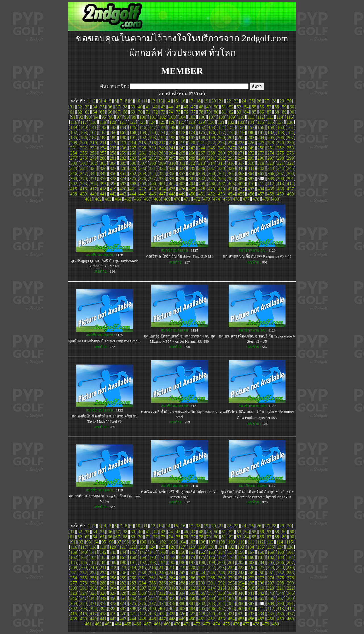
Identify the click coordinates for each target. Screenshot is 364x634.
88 (277, 112)
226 (251, 143)
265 (182, 153)
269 (222, 153)
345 (290, 168)
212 (113, 143)
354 (152, 173)
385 (231, 179)
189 (113, 138)
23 (236, 101)
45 (178, 107)
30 (289, 101)
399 (143, 184)
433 (251, 189)
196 (182, 138)
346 (74, 173)
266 (192, 153)
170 (152, 132)
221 (202, 143)
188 (103, 138)
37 (117, 107)
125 (162, 122)
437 (290, 189)
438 (74, 194)
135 (260, 122)
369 (74, 179)
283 (133, 158)
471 (187, 199)
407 (222, 184)
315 (221, 163)
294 (241, 158)
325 (93, 168)
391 (290, 179)
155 (231, 127)
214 (133, 143)
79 (208, 112)
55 (254, 107)
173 (182, 132)
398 (133, 184)
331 (152, 168)
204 (261, 138)
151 (192, 127)
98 (127, 117)
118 (93, 122)
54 (247, 107)
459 (281, 194)
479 (266, 199)
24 (244, 101)
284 (142, 158)
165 (103, 132)
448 (172, 194)
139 (74, 127)
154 (222, 127)
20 (214, 101)
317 (241, 163)
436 (281, 189)
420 (123, 189)
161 (290, 127)
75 (178, 112)
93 (89, 117)
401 (162, 184)
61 (72, 112)
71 (148, 112)
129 (201, 122)
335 (192, 168)
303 (103, 163)
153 (212, 127)
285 (152, 158)
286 (162, 158)
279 (93, 158)
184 (290, 132)
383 (212, 179)
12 (153, 101)
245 (212, 148)
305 (123, 163)
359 (202, 173)
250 (261, 148)
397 (123, 184)
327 (113, 168)
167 (123, 132)
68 (125, 112)
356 (172, 173)
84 (247, 112)
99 (134, 117)
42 (156, 107)
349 (103, 173)
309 (162, 163)
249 (251, 148)
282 (123, 158)
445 (142, 194)
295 (251, 158)
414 (290, 184)
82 (231, 112)
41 (148, 107)
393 (84, 184)
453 (222, 194)
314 (212, 163)
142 (103, 127)
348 (93, 173)
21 (221, 101)
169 (142, 132)
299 (290, 158)
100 (143, 117)
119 (103, 122)
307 (143, 163)
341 (251, 168)
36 (110, 107)
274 (271, 153)
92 (81, 117)
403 (182, 184)
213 (123, 143)
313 (202, 163)
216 (152, 143)
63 (87, 112)
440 (93, 194)
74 (171, 112)
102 (162, 117)
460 (290, 194)
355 (162, 173)
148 (162, 127)
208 (74, 143)
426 (182, 189)
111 (251, 117)
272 (251, 153)
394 (93, 184)
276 (290, 153)
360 (212, 173)
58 (277, 107)
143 (113, 127)
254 (74, 153)
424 (162, 189)
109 (231, 117)
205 (271, 138)
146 (142, 127)
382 (202, 179)
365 (261, 173)
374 (123, 179)
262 (152, 153)
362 (231, 173)
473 (207, 199)
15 (176, 101)
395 (103, 184)
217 (162, 143)
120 (113, 122)
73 (163, 112)
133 (241, 122)
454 (231, 194)
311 (182, 163)
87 (269, 112)
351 (123, 173)
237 (133, 148)
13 (160, 101)
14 (168, 101)
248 (241, 148)
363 (241, 173)
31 (72, 107)
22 (229, 101)
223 (221, 143)
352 (133, 173)
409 (241, 184)
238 (142, 148)
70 (140, 112)
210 (93, 143)
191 (133, 138)
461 (88, 199)
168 (133, 132)
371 (93, 179)
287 (172, 158)
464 (118, 199)
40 (140, 107)
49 (208, 107)
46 (186, 107)
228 (271, 143)
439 (83, 194)
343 (271, 168)
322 (290, 163)
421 (133, 189)
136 (270, 122)
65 (102, 112)
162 (74, 132)
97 (119, 117)
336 (202, 168)
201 (231, 138)
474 (216, 199)
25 (251, 101)
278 (83, 158)
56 (262, 107)
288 (182, 158)
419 (113, 189)
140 (83, 127)
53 (239, 107)
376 (142, 179)
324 (83, 168)
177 (222, 132)
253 (290, 148)
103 (172, 117)
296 (261, 158)
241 (172, 148)
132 (231, 122)
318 (251, 163)
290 (202, 158)
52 (231, 107)
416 (83, 189)
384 (222, 179)
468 (157, 199)
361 (222, 173)
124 (152, 122)
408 (231, 184)
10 (138, 101)
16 (183, 101)
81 (224, 112)
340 (241, 168)
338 (222, 168)
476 (236, 199)
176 (212, 132)
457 (261, 194)
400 (152, 184)
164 (93, 132)
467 (148, 199)
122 (133, 122)
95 (104, 117)
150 (182, 127)
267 (202, 153)
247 (231, 148)
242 (182, 148)
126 (172, 122)
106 (202, 117)
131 (221, 122)
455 (241, 194)
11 (145, 101)
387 (251, 179)
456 (251, 194)
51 (224, 107)
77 (193, 112)
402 (172, 184)
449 (182, 194)
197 (192, 138)
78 (201, 112)
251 (271, 148)
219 (182, 143)
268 (212, 153)
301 (84, 163)
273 (261, 153)
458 (271, 194)
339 (231, 168)
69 (133, 112)
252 (281, 148)
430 (222, 189)
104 (182, 117)
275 (281, 153)
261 (142, 153)
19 (206, 101)
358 (192, 173)
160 (281, 127)
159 (271, 127)
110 (241, 117)
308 (152, 163)
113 (270, 117)
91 (73, 117)
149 (172, 127)
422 (142, 189)
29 (282, 101)
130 (211, 122)
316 (231, 163)
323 (74, 168)
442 (113, 194)
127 (182, 122)
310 (172, 163)
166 (113, 132)
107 (212, 117)
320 (271, 163)
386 (241, 179)
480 (276, 199)
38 (125, 107)
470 (177, 199)
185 (74, 138)
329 (133, 168)
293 (231, 158)
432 (241, 189)
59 (284, 107)
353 (142, 173)
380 (182, 179)
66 (110, 112)
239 (152, 148)
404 (192, 184)
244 (202, 148)
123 (142, 122)
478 (256, 199)
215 (142, 143)
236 (123, 148)
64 (95, 112)
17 (191, 101)
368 (290, 173)
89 (284, 112)
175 (202, 132)
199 (212, 138)
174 (192, 132)
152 (202, 127)
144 (123, 127)
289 (192, 158)
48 (201, 107)
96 (111, 117)
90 (292, 112)
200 (222, 138)
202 (241, 138)
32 (80, 107)
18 (198, 101)
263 (162, 153)
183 (281, 132)
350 (113, 173)
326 (103, 168)
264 (172, 153)
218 (172, 143)
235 (113, 148)
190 (123, 138)
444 (133, 194)
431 (231, 189)
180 (251, 132)
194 (162, 138)
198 (202, 138)
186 (83, 138)
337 (212, 168)
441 (103, 194)
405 (202, 184)
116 (74, 122)
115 (289, 117)
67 (117, 112)
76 (186, 112)
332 (162, 168)
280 (103, 158)
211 (103, 143)
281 (113, 158)
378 (162, 179)
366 (271, 173)
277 (74, 158)
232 (83, 148)
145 (133, 127)
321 (280, 163)
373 (113, 179)
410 (251, 184)
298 (281, 158)
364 (251, 173)
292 (222, 158)
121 (123, 122)
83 (239, 112)
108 (222, 117)
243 (192, 148)
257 (103, 153)
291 (212, 158)
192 (142, 138)
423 (152, 189)
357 (182, 173)
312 (192, 163)
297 (271, 158)
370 (83, 179)
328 (123, 168)
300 (74, 163)
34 (95, 107)
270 (231, 153)
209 (84, 143)
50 (216, 107)
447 (162, 194)
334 (182, 168)
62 (80, 112)
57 (269, 107)
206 (281, 138)
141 (93, 127)
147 (152, 127)
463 (108, 199)
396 (113, 184)
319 (261, 163)
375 (133, 179)
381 (192, 179)
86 (262, 112)
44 (171, 107)
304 (113, 163)
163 (83, 132)
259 (123, 153)
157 (251, 127)
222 (212, 143)
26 (259, 101)
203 (251, 138)
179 (241, 132)
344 (281, 168)
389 (271, 179)
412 (271, 184)
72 (156, 112)
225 (241, 143)
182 (271, 132)
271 (241, 153)
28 (274, 101)
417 (93, 189)
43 (163, 107)
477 (246, 199)
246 (222, 148)
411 (261, 184)
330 (142, 168)
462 (98, 199)
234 (103, 148)
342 (261, 168)
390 (281, 179)
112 (260, 117)
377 (152, 179)
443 (123, 194)
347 (83, 173)
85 (254, 112)
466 (138, 199)
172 (172, 132)
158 (261, 127)
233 (93, 148)
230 (290, 143)
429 (212, 189)
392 (74, 184)
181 (261, 132)
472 (197, 199)
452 (212, 194)
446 (152, 194)
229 (280, 143)
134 (251, 122)
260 (133, 153)
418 (103, 189)
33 (87, 107)
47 (193, 107)
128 (191, 122)
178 (231, 132)
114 (280, 117)
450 (192, 194)
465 (128, 199)
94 (96, 117)
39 (133, 107)
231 (74, 148)
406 (212, 184)
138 (290, 122)
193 (152, 138)
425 (172, 189)
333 (172, 168)
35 (102, 107)
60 (292, 107)
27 (266, 101)
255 (83, 153)
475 (226, 199)
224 (231, 143)
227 (261, 143)
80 (216, 112)
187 (93, 138)
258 (113, 153)
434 (261, 189)
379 (172, 179)
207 (290, 138)
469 (167, 199)
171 (162, 132)
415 (74, 189)
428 (202, 189)
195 (172, 138)
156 (241, 127)
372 (103, 179)
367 (281, 173)
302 (93, 163)
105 (192, 117)
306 (133, 163)
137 (280, 122)
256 (93, 153)
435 (271, 189)
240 (162, 148)
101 (153, 117)
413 (280, 184)
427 (192, 189)
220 (192, 143)
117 (83, 122)
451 (202, 194)
